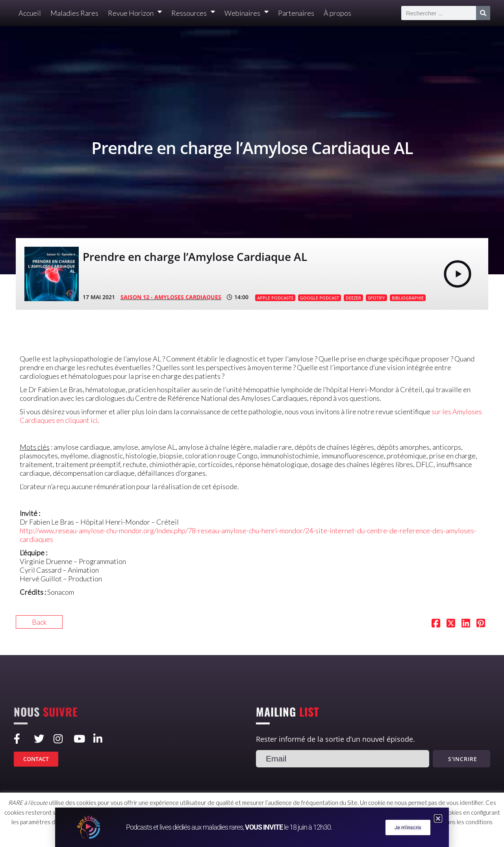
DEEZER (353, 298)
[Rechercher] (483, 13)
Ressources (193, 13)
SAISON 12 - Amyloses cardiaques (171, 297)
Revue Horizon (135, 13)
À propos (337, 13)
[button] (438, 818)
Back (39, 622)
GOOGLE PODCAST (320, 298)
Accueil (30, 13)
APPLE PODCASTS (275, 298)
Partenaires (296, 13)
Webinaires (246, 13)
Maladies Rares (74, 13)
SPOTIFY (376, 298)
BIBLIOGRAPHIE (408, 298)
